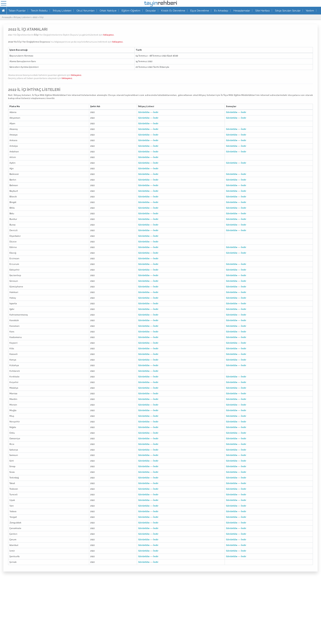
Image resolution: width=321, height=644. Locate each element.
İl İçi (42, 17)
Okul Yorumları (86, 11)
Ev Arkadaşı (221, 11)
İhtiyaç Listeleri (62, 11)
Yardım (310, 11)
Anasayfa (7, 17)
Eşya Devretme (200, 11)
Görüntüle (144, 112)
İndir (156, 112)
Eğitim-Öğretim (131, 11)
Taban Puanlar (17, 11)
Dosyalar (151, 11)
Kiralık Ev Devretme (173, 11)
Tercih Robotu (39, 11)
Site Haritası (262, 11)
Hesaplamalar (242, 11)
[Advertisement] (161, 610)
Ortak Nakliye (108, 11)
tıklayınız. (109, 35)
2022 (35, 17)
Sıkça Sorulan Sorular (288, 11)
